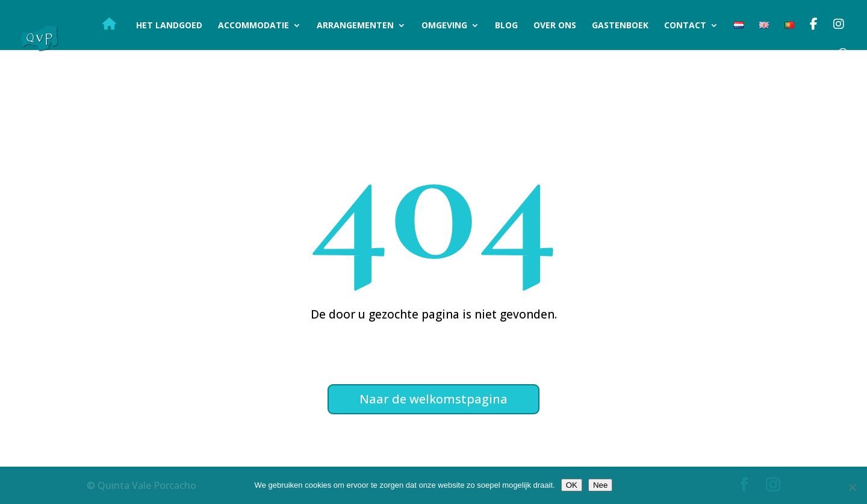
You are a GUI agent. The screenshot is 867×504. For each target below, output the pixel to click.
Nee (600, 485)
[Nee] (852, 487)
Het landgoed (169, 26)
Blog (506, 26)
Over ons (555, 26)
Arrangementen (355, 26)
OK (572, 485)
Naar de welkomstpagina (433, 399)
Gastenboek (620, 26)
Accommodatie (253, 26)
